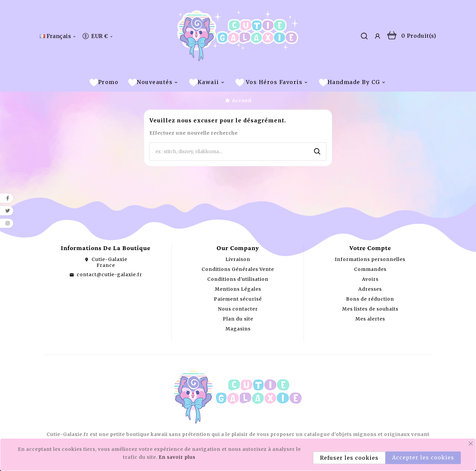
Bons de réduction (370, 299)
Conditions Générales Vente (238, 269)
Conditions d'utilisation (238, 279)
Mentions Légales (238, 289)
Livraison (238, 259)
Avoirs (370, 279)
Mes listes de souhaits (370, 309)
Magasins (238, 329)
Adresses (370, 289)
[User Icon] (377, 36)
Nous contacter (238, 309)
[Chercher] (229, 151)
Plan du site (238, 319)
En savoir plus (177, 457)
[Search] (317, 151)
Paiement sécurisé (238, 299)
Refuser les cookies (349, 458)
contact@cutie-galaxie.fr (109, 275)
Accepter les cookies (423, 457)
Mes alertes (370, 319)
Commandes (370, 269)
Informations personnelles (370, 259)
